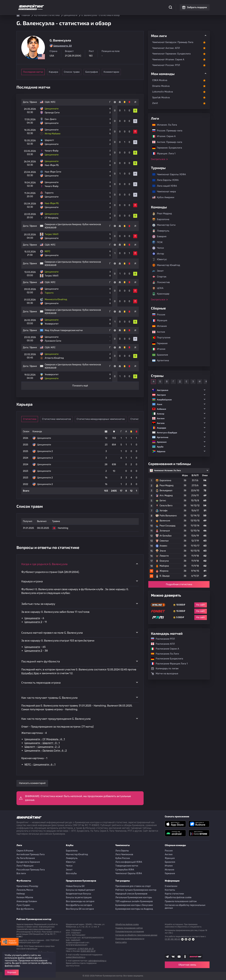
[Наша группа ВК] (173, 957)
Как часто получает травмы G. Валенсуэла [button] (49, 698)
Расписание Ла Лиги (163, 654)
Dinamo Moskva (161, 86)
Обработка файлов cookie (178, 897)
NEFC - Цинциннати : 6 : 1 (40, 765)
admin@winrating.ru (97, 961)
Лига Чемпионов (124, 854)
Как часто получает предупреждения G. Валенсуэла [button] (56, 719)
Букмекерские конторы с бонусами (134, 905)
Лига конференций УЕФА (129, 862)
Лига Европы (122, 851)
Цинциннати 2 (33, 622)
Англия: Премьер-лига (166, 142)
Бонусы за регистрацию (79, 897)
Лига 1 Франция (25, 866)
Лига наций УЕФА (163, 186)
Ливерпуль (161, 231)
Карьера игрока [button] (32, 581)
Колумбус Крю (30, 673)
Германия (158, 343)
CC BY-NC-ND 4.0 (180, 939)
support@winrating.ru (76, 957)
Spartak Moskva (161, 97)
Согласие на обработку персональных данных (185, 907)
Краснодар (161, 294)
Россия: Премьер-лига (166, 131)
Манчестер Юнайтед (166, 265)
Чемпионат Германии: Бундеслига (171, 54)
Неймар (21, 894)
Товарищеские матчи (127, 866)
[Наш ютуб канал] (179, 957)
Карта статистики (174, 894)
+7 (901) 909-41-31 (86, 949)
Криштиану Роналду (27, 886)
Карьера (57, 72)
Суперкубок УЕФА (125, 870)
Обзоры (100, 5)
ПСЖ (157, 242)
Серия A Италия (25, 851)
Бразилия (159, 355)
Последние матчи (33, 72)
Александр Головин (27, 901)
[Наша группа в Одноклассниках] (185, 957)
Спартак (159, 277)
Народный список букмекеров (131, 894)
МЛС (53, 102)
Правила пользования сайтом (181, 901)
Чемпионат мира (162, 192)
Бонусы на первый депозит (80, 890)
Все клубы (71, 873)
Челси (158, 248)
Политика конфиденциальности (130, 939)
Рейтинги (76, 5)
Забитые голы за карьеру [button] (38, 604)
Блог (123, 5)
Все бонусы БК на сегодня (80, 909)
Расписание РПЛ (161, 639)
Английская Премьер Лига (31, 854)
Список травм (78, 72)
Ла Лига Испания (26, 858)
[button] (179, 390)
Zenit (155, 103)
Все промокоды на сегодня (80, 901)
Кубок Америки (162, 197)
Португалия (160, 338)
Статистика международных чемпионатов (103, 419)
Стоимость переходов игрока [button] (41, 682)
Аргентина (159, 360)
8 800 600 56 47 (88, 951)
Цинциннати (32, 618)
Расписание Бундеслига (165, 659)
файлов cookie (12, 966)
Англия (157, 332)
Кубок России (123, 858)
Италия (157, 349)
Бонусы (88, 5)
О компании (171, 886)
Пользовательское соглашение (130, 931)
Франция (158, 320)
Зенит (158, 271)
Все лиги (21, 873)
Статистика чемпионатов (59, 419)
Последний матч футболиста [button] (41, 661)
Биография (100, 72)
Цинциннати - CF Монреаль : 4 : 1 (45, 739)
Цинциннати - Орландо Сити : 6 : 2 (46, 751)
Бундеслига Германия (28, 862)
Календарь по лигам (165, 669)
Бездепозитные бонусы (78, 894)
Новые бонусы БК (75, 886)
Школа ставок (149, 5)
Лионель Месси (25, 890)
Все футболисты (25, 909)
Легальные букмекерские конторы (134, 897)
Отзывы (133, 5)
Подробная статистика (179, 584)
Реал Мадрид (162, 214)
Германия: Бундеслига (165, 148)
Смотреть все (158, 159)
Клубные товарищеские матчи (66, 330)
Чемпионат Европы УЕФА (167, 174)
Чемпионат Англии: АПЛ (166, 48)
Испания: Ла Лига (165, 125)
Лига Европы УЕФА (164, 180)
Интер (158, 254)
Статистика (61, 5)
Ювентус (160, 260)
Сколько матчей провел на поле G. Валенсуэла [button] (52, 633)
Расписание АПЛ (161, 644)
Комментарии (122, 72)
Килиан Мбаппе (25, 897)
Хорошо (12, 972)
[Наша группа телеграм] (167, 957)
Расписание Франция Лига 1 (168, 664)
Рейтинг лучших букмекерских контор (136, 890)
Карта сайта (121, 942)
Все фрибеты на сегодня (79, 905)
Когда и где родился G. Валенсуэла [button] (44, 564)
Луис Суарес (23, 905)
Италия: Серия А (162, 136)
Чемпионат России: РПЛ (166, 65)
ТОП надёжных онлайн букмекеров (134, 901)
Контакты (170, 890)
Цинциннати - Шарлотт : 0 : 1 (42, 743)
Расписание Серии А (163, 649)
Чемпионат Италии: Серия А (168, 60)
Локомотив (161, 282)
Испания (159, 326)
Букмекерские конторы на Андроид (134, 909)
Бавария (159, 237)
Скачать (112, 5)
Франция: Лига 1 (162, 154)
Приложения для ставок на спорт (133, 886)
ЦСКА (158, 288)
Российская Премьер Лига (31, 870)
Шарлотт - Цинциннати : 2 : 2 (42, 747)
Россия (157, 315)
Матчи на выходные (165, 674)
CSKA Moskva (160, 80)
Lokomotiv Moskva (163, 92)
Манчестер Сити (164, 225)
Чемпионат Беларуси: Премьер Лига (173, 42)
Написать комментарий (32, 783)
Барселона (161, 219)
